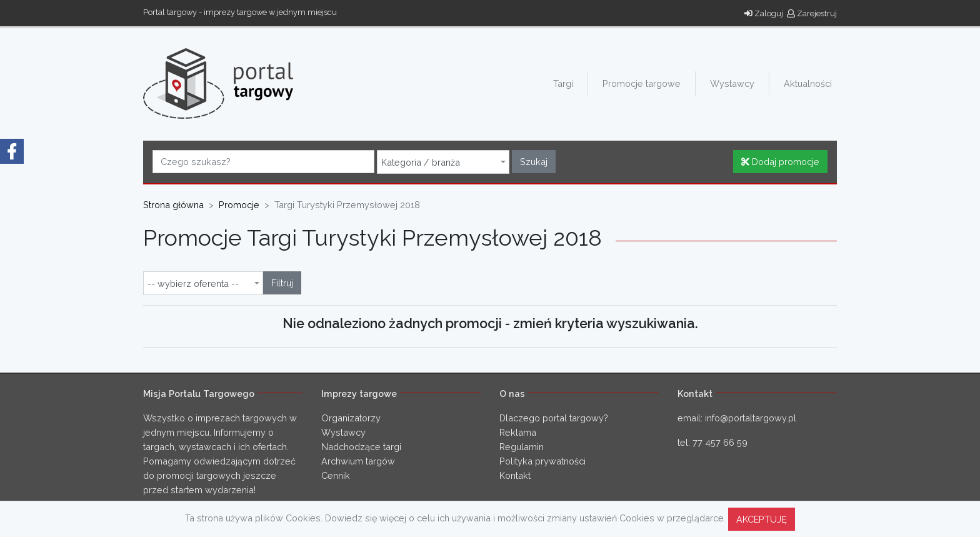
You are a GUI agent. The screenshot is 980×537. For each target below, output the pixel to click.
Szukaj (534, 162)
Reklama (518, 432)
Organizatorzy (351, 418)
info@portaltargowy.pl (751, 418)
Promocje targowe (642, 83)
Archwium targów (358, 461)
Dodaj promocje (780, 162)
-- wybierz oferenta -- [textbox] (193, 284)
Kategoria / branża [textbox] (421, 163)
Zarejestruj (812, 13)
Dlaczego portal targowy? (554, 418)
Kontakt (515, 475)
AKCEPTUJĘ (762, 519)
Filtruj (282, 283)
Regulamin (522, 447)
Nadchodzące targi (361, 447)
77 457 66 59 (720, 442)
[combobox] (443, 162)
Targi (563, 83)
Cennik (336, 475)
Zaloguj (764, 13)
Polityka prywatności (542, 461)
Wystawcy (732, 83)
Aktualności (808, 83)
